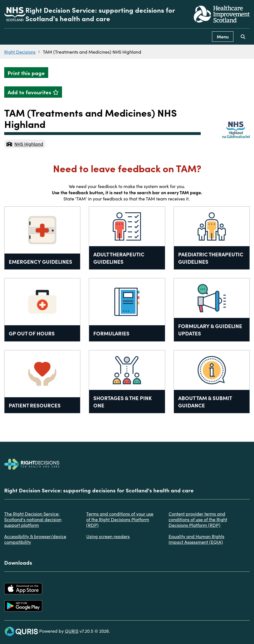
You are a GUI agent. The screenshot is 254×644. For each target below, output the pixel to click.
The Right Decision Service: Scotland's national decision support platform (33, 519)
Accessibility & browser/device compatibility (35, 539)
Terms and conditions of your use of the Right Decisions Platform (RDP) (120, 519)
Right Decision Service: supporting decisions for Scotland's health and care (100, 14)
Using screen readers (108, 536)
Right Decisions (20, 52)
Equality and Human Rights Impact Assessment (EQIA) (196, 539)
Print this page (26, 73)
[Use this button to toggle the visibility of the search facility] (243, 37)
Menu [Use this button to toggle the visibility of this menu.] (223, 36)
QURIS (72, 631)
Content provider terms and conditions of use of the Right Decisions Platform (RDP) (198, 519)
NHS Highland (25, 144)
